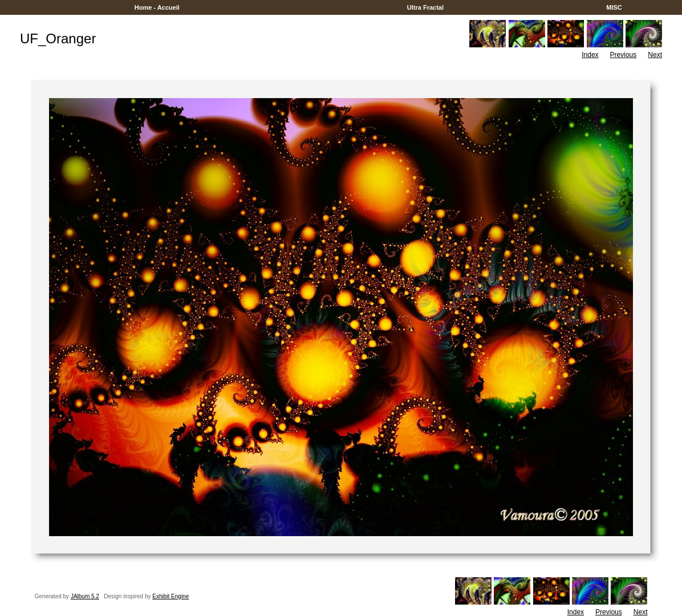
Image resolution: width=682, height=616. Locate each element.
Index (590, 55)
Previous (624, 55)
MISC (614, 7)
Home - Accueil (157, 7)
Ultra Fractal (425, 7)
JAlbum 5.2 (85, 596)
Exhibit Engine (170, 596)
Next (655, 55)
